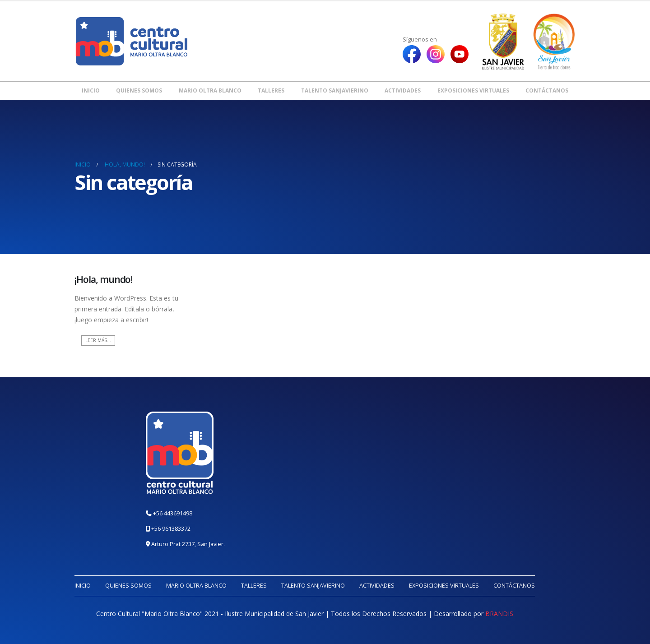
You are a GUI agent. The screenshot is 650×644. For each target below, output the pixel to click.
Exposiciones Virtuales (473, 90)
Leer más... (98, 340)
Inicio (91, 90)
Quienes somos (139, 90)
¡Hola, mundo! (103, 279)
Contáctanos (547, 90)
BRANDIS (499, 614)
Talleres (271, 90)
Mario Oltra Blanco (210, 90)
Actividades (403, 90)
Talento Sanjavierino (335, 90)
